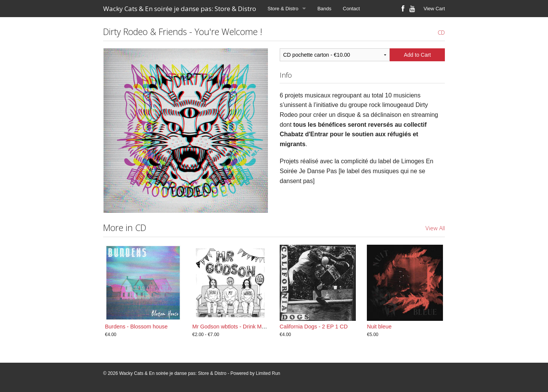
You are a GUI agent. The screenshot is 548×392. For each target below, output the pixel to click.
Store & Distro (283, 9)
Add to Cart (417, 55)
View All (435, 228)
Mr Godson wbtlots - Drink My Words (237, 327)
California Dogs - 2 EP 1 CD (314, 327)
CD (441, 32)
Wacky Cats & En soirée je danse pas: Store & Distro (180, 9)
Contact (351, 9)
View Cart (434, 9)
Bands (324, 9)
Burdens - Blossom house (136, 327)
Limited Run (268, 373)
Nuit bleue (379, 327)
